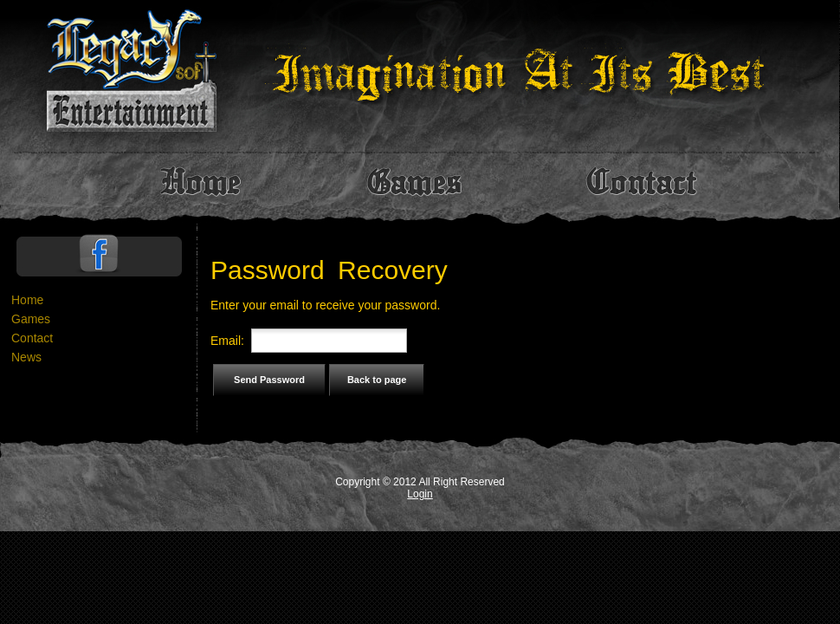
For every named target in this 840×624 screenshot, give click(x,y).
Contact (32, 338)
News (26, 357)
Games (31, 319)
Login (420, 494)
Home (27, 300)
